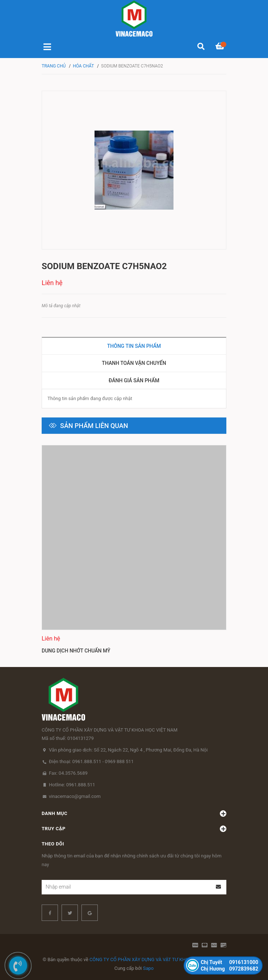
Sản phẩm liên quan (94, 426)
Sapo (148, 968)
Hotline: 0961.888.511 (72, 785)
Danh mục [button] (134, 814)
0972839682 (229, 969)
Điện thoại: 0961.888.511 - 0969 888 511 (91, 761)
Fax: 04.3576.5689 (68, 773)
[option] (134, 551)
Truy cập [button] (134, 829)
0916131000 (229, 962)
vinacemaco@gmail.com (75, 796)
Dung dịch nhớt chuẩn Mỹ (76, 650)
